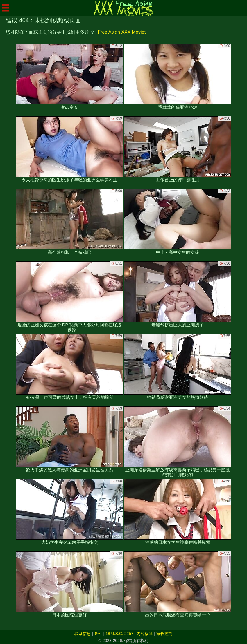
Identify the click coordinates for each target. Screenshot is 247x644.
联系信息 (83, 634)
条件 (98, 634)
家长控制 (164, 634)
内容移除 (145, 634)
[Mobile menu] (5, 8)
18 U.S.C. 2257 (119, 634)
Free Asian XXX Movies (122, 32)
